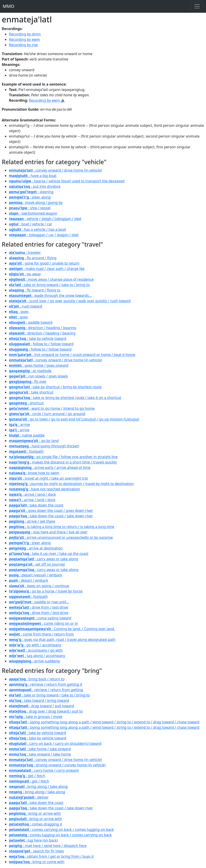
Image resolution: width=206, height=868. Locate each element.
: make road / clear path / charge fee (47, 269)
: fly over (28, 381)
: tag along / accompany (37, 656)
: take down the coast (36, 505)
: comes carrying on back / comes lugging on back (61, 829)
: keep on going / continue (39, 586)
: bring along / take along (38, 786)
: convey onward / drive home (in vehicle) (55, 170)
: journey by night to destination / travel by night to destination (71, 484)
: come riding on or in (43, 623)
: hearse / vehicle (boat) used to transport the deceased (67, 181)
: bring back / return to (37, 679)
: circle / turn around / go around (47, 414)
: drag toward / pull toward (41, 706)
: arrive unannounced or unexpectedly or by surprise (61, 537)
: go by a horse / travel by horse (46, 591)
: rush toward (25, 306)
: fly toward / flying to (35, 290)
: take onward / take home (40, 754)
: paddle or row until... (39, 602)
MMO (8, 6)
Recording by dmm (25, 34)
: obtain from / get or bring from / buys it (51, 856)
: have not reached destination (45, 489)
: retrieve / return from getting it (46, 684)
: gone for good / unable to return (44, 263)
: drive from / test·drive (39, 607)
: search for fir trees (36, 851)
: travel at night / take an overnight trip (48, 478)
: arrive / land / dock (32, 494)
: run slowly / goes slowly (38, 376)
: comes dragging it (36, 824)
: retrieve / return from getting (46, 690)
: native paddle (27, 435)
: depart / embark (29, 580)
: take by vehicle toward (38, 338)
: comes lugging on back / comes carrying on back (60, 835)
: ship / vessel (30, 208)
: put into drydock (35, 186)
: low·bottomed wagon (33, 213)
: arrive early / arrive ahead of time (50, 467)
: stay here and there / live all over (48, 532)
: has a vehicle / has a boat (37, 229)
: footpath (26, 451)
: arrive (19, 424)
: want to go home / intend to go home (52, 408)
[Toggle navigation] (197, 6)
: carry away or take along (44, 559)
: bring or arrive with (35, 813)
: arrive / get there (32, 521)
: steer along (30, 197)
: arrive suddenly (34, 661)
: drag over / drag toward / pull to (46, 711)
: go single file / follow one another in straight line (63, 457)
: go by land (34, 441)
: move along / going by (36, 202)
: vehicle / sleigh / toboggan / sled (45, 219)
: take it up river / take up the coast (49, 554)
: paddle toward (31, 322)
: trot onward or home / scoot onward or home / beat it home (72, 355)
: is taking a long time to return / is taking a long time (62, 527)
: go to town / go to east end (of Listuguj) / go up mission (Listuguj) (74, 419)
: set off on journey (37, 564)
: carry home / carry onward (44, 770)
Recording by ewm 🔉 (47, 100)
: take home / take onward (40, 749)
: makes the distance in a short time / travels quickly (63, 462)
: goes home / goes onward (39, 365)
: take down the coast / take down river (51, 516)
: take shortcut (31, 392)
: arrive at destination (36, 548)
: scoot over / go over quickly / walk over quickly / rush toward (70, 301)
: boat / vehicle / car (31, 224)
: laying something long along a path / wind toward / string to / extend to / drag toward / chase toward (104, 722)
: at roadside (30, 371)
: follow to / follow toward (41, 344)
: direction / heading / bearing (43, 328)
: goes (19, 312)
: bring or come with (37, 862)
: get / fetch (27, 776)
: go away (25, 274)
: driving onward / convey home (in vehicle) (57, 765)
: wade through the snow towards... (50, 295)
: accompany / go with (36, 650)
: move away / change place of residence (51, 279)
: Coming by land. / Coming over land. (62, 629)
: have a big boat (33, 176)
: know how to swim (34, 473)
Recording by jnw (23, 45)
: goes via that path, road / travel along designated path (62, 640)
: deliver (29, 797)
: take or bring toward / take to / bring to (49, 285)
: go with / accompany (35, 645)
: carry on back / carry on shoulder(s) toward (55, 743)
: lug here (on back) (33, 840)
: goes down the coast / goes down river (51, 510)
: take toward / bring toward (39, 700)
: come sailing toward (40, 618)
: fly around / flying (33, 258)
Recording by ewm (24, 39)
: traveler (25, 252)
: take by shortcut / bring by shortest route (55, 387)
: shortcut (26, 403)
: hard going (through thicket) (44, 446)
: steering (31, 192)
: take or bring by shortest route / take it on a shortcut (65, 398)
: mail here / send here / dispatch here (48, 846)
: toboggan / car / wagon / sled (44, 235)
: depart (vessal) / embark (36, 575)
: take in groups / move (36, 717)
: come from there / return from (41, 634)
